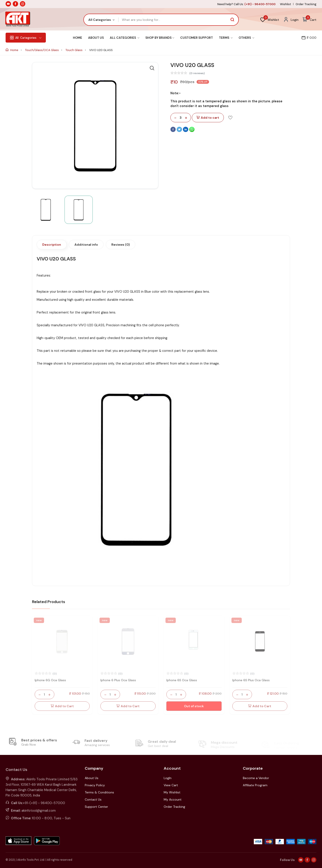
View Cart (171, 785)
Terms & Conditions (99, 792)
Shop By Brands (160, 38)
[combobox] (101, 20)
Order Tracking (306, 4)
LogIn (168, 778)
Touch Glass (74, 50)
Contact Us (93, 799)
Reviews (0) (121, 245)
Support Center (96, 807)
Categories (26, 38)
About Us (96, 38)
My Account (173, 799)
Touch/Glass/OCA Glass (42, 50)
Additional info (86, 245)
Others (246, 38)
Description (52, 245)
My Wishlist (172, 792)
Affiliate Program (255, 785)
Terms (226, 38)
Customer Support (197, 38)
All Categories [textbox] (100, 20)
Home (77, 38)
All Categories (125, 38)
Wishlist (286, 4)
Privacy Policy (95, 785)
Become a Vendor (256, 778)
